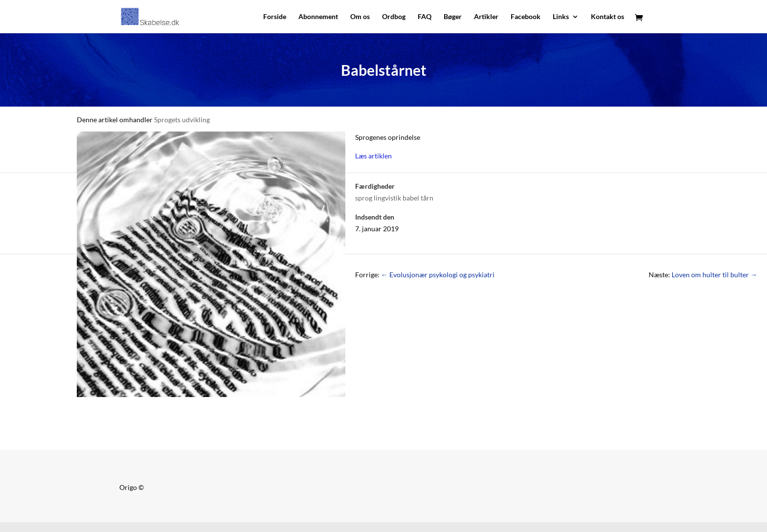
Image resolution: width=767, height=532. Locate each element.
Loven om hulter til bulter (714, 275)
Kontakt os (608, 17)
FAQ (425, 17)
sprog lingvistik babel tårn (394, 198)
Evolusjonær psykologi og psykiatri (438, 275)
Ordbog (394, 17)
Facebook (526, 17)
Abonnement (318, 17)
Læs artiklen (373, 156)
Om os (360, 17)
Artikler (486, 17)
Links (561, 17)
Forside (275, 17)
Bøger (453, 17)
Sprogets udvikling (182, 120)
